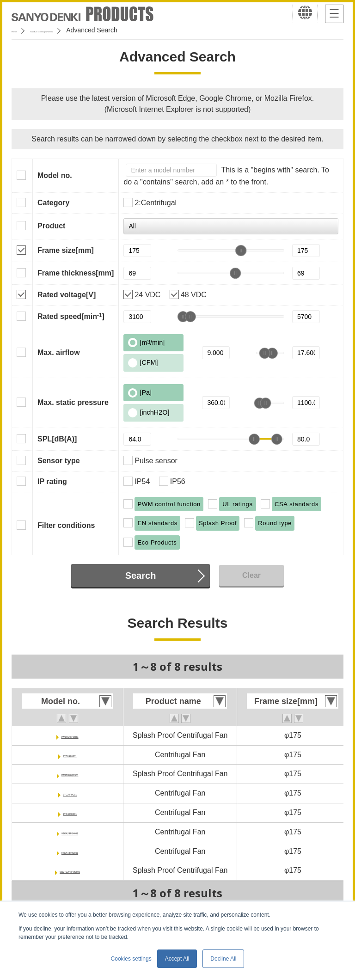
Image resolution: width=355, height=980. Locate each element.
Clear (251, 575)
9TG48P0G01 (70, 812)
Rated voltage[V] (67, 295)
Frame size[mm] (66, 250)
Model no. (55, 175)
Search (141, 576)
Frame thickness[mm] (76, 273)
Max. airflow (59, 352)
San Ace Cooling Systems (79, 30)
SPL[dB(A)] (57, 439)
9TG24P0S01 (70, 755)
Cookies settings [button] (131, 959)
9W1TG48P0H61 (70, 735)
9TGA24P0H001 (70, 832)
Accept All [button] (177, 959)
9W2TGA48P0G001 (70, 870)
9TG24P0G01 (70, 793)
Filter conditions (66, 525)
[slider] (241, 251)
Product (51, 226)
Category (53, 203)
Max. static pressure (73, 402)
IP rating (52, 481)
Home (20, 30)
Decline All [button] (223, 959)
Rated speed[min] (71, 316)
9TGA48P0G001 (70, 851)
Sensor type (59, 461)
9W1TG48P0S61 (70, 774)
